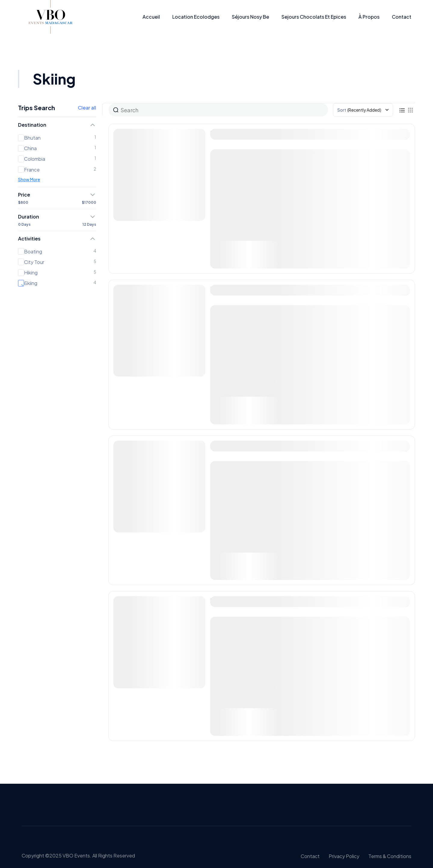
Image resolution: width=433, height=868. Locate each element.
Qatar (224, 153)
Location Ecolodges (196, 17)
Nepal (224, 465)
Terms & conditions (390, 856)
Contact (402, 17)
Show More (29, 179)
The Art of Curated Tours (247, 133)
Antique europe (234, 445)
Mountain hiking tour (240, 600)
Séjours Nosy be (250, 17)
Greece (226, 620)
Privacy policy (344, 856)
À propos (369, 17)
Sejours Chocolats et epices (314, 17)
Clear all (87, 108)
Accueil (151, 17)
